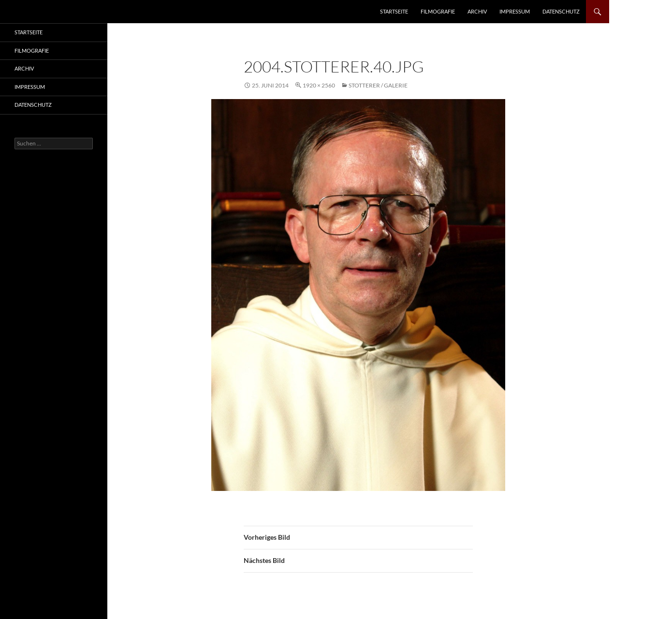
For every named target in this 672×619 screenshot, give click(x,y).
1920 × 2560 (319, 85)
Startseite (394, 11)
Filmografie (438, 11)
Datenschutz (561, 11)
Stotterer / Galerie (378, 85)
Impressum (515, 11)
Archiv (477, 11)
